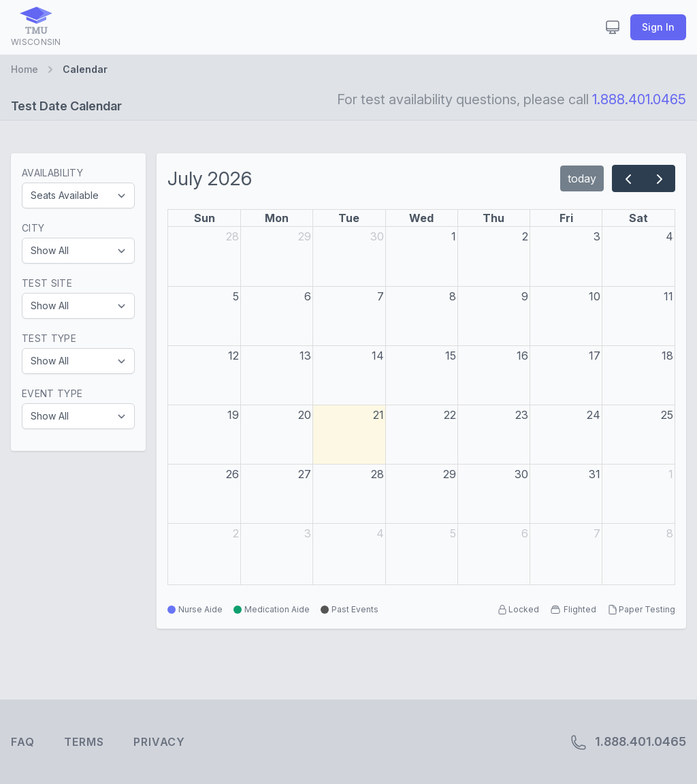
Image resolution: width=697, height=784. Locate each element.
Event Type (52, 393)
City (33, 228)
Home (25, 69)
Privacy (159, 742)
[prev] (628, 178)
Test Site (47, 283)
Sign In (658, 27)
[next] (659, 178)
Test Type (49, 338)
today (582, 178)
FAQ (22, 742)
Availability (52, 173)
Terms (84, 742)
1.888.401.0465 (639, 99)
